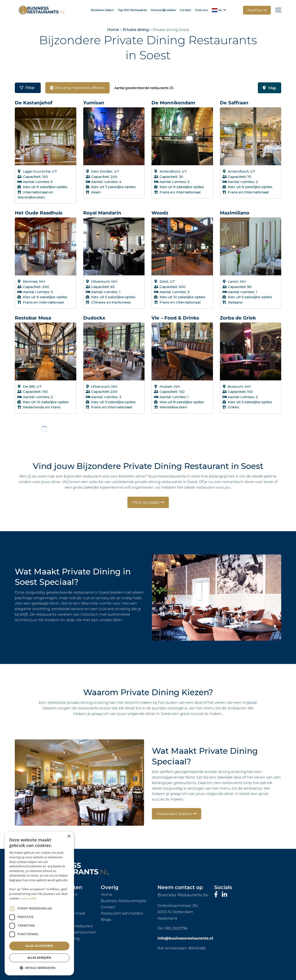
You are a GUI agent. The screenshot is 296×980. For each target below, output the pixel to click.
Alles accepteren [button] (39, 946)
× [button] (69, 836)
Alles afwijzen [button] (39, 958)
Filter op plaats (146, 485)
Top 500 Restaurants (132, 10)
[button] (39, 968)
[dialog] (39, 903)
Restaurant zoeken (174, 797)
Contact (185, 10)
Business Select (102, 10)
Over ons (201, 10)
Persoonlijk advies (163, 10)
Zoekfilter (255, 10)
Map (269, 88)
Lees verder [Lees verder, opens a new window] (29, 898)
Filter (27, 88)
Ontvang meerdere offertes (77, 88)
